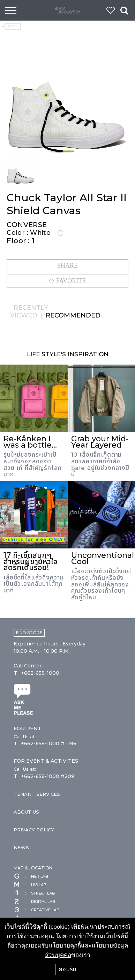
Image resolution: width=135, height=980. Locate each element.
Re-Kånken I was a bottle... (30, 442)
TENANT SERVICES (37, 794)
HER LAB (31, 876)
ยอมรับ (68, 969)
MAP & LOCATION (33, 868)
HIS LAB (30, 885)
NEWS (21, 847)
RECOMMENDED (73, 315)
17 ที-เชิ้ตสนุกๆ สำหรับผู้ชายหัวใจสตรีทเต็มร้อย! (31, 561)
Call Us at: (25, 769)
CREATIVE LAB (36, 910)
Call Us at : (25, 736)
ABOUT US (26, 812)
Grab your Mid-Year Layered (100, 442)
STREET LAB (34, 893)
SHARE (67, 265)
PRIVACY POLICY (34, 830)
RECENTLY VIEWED (29, 312)
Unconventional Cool (103, 558)
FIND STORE (29, 633)
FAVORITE (67, 281)
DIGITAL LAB (34, 902)
